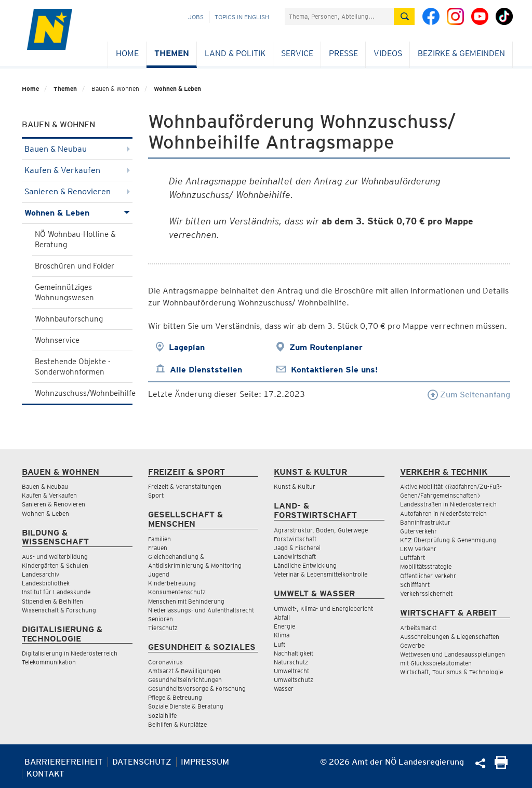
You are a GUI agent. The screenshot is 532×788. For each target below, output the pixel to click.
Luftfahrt (413, 558)
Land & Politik (235, 53)
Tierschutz (163, 628)
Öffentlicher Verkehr (428, 576)
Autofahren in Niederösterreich (443, 513)
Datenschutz (142, 762)
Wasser (284, 689)
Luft (280, 644)
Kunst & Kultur (295, 486)
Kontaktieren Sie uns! (334, 370)
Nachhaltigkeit (294, 653)
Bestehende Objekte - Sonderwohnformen (73, 367)
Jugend (159, 574)
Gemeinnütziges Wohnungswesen (64, 292)
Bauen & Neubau (77, 149)
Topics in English (242, 17)
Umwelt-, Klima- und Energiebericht (323, 609)
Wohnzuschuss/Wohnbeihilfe (84, 393)
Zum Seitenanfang (469, 395)
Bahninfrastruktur (425, 522)
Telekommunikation (49, 662)
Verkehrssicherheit (426, 593)
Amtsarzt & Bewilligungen (184, 671)
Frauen (158, 548)
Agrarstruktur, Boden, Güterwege (321, 530)
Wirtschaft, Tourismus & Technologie (451, 672)
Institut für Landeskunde (56, 592)
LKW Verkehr (418, 549)
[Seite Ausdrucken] (501, 766)
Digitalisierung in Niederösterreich (70, 653)
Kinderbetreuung (172, 583)
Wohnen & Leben (177, 89)
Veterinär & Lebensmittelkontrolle (321, 574)
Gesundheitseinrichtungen (185, 680)
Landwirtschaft (295, 557)
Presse (343, 53)
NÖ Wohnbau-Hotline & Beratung (75, 239)
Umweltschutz (294, 680)
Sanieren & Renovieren (77, 191)
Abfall (282, 617)
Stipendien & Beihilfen (52, 601)
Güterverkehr (418, 531)
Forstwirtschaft (295, 539)
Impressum (205, 762)
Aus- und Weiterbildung (55, 557)
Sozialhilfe (162, 716)
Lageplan (187, 347)
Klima (282, 635)
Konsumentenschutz (177, 592)
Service (297, 53)
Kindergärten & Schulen (55, 565)
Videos (388, 53)
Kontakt (45, 774)
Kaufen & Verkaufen (77, 170)
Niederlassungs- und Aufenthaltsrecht (201, 610)
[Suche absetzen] (404, 16)
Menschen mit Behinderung (186, 601)
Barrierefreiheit (64, 762)
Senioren (161, 619)
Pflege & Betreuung (175, 697)
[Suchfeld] (339, 16)
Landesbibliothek (46, 583)
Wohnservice (57, 340)
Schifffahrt (415, 585)
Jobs (196, 17)
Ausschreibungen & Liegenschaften (450, 637)
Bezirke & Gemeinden (461, 53)
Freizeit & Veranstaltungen (185, 486)
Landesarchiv (41, 574)
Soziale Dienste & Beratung (186, 706)
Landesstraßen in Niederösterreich (448, 504)
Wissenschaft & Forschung (59, 610)
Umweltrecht (291, 671)
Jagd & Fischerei (297, 548)
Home (127, 53)
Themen (172, 53)
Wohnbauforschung (69, 319)
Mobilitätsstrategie (426, 566)
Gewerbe (412, 645)
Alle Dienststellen (206, 370)
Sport (156, 495)
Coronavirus (165, 662)
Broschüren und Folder (75, 266)
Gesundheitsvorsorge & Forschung (197, 689)
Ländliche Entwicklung (305, 565)
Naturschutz (291, 662)
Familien (159, 539)
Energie (284, 626)
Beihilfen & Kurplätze (177, 724)
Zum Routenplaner (326, 347)
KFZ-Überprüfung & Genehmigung (448, 540)
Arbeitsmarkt (418, 628)
